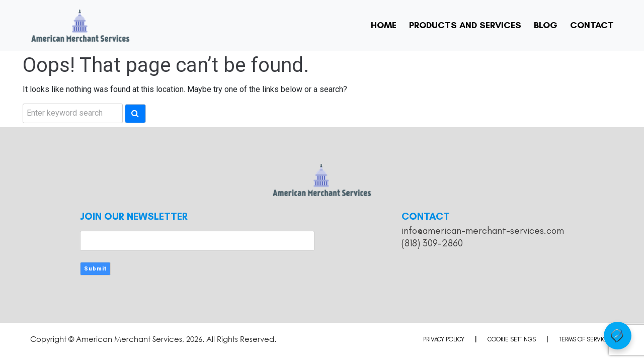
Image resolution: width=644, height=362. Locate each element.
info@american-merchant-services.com (483, 231)
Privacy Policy (444, 339)
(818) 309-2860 (432, 243)
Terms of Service (584, 339)
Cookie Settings (512, 339)
